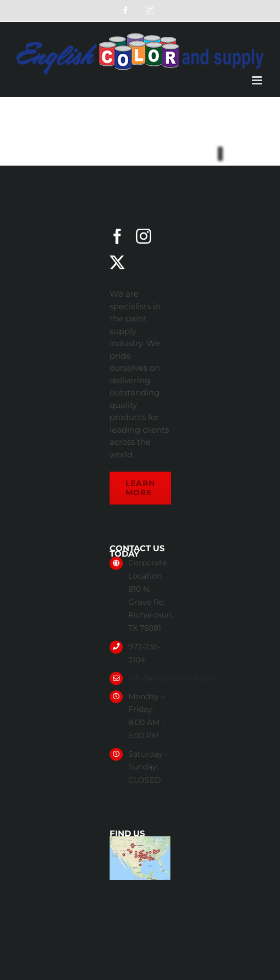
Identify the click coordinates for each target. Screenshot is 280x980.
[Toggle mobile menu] (258, 80)
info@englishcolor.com (173, 678)
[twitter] (117, 263)
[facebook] (117, 236)
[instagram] (144, 236)
